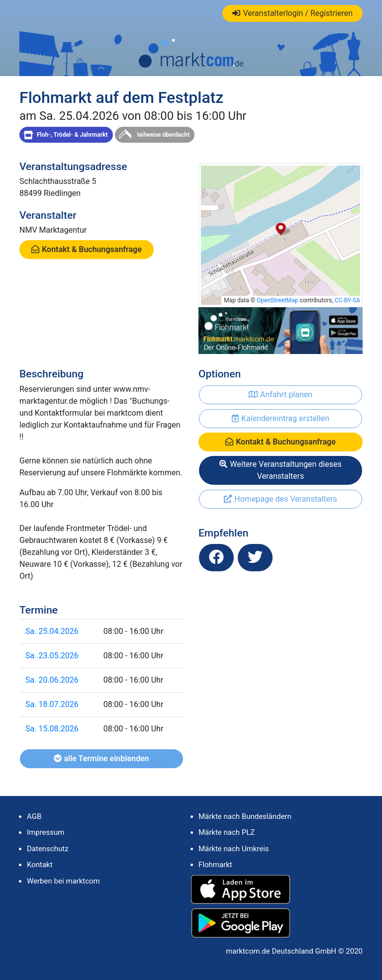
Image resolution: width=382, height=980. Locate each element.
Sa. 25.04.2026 (52, 631)
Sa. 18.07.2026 (52, 704)
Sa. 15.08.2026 (52, 729)
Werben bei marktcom (63, 881)
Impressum (46, 832)
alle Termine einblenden (101, 758)
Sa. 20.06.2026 (52, 680)
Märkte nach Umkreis (234, 849)
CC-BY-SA (347, 300)
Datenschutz (48, 849)
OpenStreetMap (277, 300)
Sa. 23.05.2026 (52, 656)
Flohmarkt (215, 865)
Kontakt (40, 865)
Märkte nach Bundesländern (245, 816)
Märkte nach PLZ (227, 832)
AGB (34, 816)
